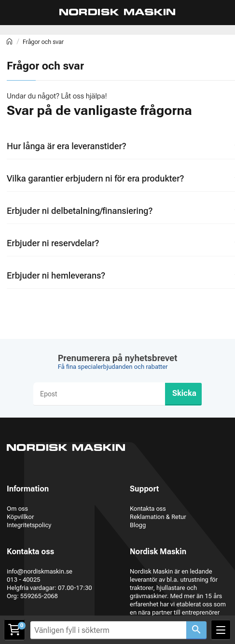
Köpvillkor (20, 517)
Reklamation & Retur (158, 517)
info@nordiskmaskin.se (40, 571)
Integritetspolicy (29, 525)
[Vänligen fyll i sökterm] (108, 630)
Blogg (138, 525)
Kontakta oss (148, 509)
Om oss (17, 509)
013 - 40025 (24, 580)
